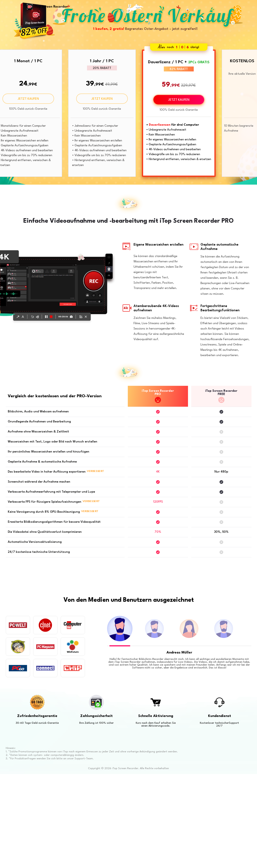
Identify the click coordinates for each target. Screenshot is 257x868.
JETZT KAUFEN (28, 99)
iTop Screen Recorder (47, 7)
